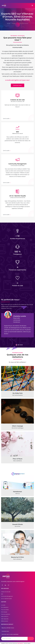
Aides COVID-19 (5, 616)
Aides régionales (5, 618)
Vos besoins (15, 24)
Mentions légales (27, 643)
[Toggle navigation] (32, 6)
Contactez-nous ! (18, 86)
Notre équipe (4, 611)
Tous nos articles (5, 609)
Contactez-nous (5, 631)
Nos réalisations (5, 607)
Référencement (5, 620)
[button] (16, 344)
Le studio (3, 604)
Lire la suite (7, 119)
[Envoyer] (31, 638)
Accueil (9, 24)
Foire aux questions (6, 614)
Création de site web (24, 24)
